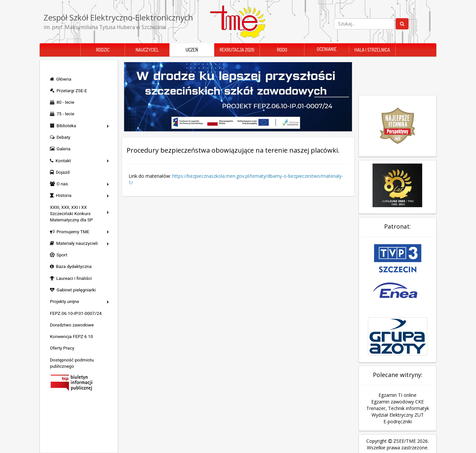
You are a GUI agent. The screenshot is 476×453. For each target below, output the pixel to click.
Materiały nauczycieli (77, 243)
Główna (64, 79)
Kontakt (63, 161)
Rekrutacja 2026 (237, 50)
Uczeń (192, 50)
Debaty (63, 137)
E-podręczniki (398, 406)
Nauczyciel (147, 50)
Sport (62, 255)
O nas (62, 184)
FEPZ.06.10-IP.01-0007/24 (76, 313)
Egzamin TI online (397, 380)
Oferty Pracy (62, 348)
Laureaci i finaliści (74, 278)
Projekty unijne (64, 301)
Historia (64, 195)
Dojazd (63, 172)
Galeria (63, 149)
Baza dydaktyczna (74, 266)
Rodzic (103, 50)
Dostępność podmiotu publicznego (72, 363)
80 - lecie (65, 102)
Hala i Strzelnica (372, 50)
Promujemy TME (73, 232)
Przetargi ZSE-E (72, 91)
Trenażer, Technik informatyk (398, 393)
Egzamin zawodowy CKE (397, 386)
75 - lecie (65, 114)
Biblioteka (66, 126)
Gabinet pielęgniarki (76, 290)
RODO (282, 50)
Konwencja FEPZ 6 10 (71, 336)
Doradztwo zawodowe (72, 325)
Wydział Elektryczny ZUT (398, 400)
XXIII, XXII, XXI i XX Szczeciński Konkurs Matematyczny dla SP (71, 214)
